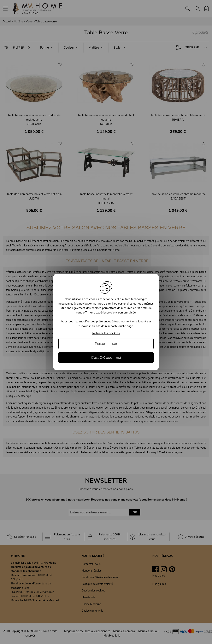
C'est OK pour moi (106, 357)
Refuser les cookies (106, 333)
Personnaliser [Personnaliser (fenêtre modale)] (106, 343)
